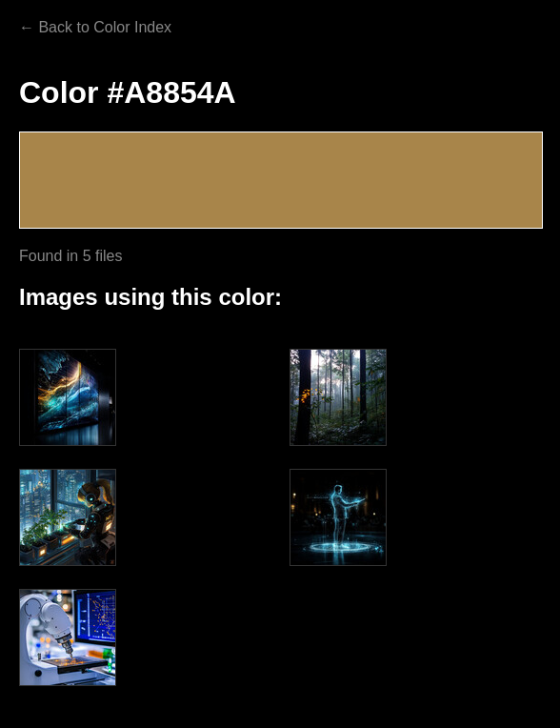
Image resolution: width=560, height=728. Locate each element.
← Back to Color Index (95, 27)
